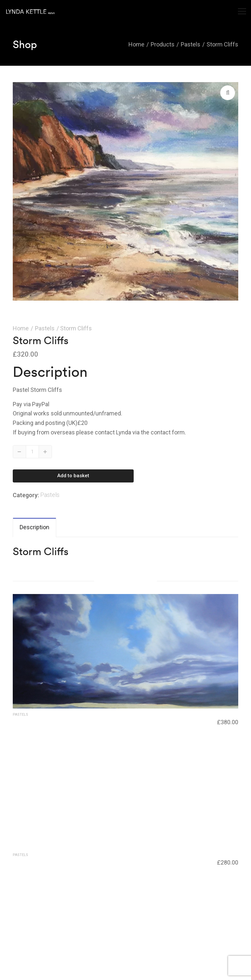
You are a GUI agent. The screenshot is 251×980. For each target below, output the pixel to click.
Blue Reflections (32, 861)
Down (20, 452)
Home (21, 328)
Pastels (45, 328)
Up (45, 452)
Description (34, 527)
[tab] (34, 527)
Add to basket (73, 476)
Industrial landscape (36, 721)
